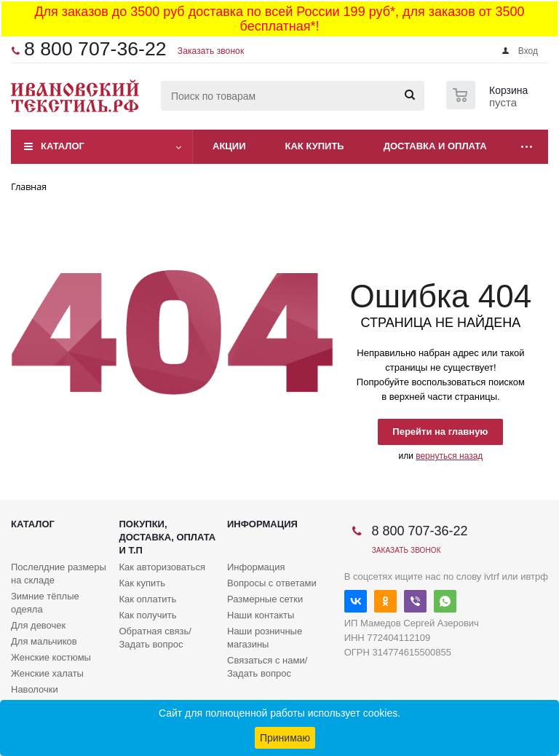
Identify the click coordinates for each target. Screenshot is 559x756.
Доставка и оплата (435, 146)
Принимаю (285, 738)
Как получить (148, 615)
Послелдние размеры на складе (59, 574)
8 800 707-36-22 (95, 49)
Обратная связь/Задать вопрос (155, 638)
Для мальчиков (44, 641)
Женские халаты (47, 673)
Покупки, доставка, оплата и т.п (168, 537)
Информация (262, 524)
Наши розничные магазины (265, 638)
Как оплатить (148, 599)
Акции (229, 146)
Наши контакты (261, 615)
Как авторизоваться (163, 567)
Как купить (315, 146)
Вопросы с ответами (272, 583)
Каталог (63, 146)
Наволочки (35, 689)
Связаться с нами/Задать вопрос (267, 667)
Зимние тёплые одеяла (45, 603)
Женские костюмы (51, 657)
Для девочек (38, 625)
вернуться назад (449, 456)
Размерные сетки (265, 599)
